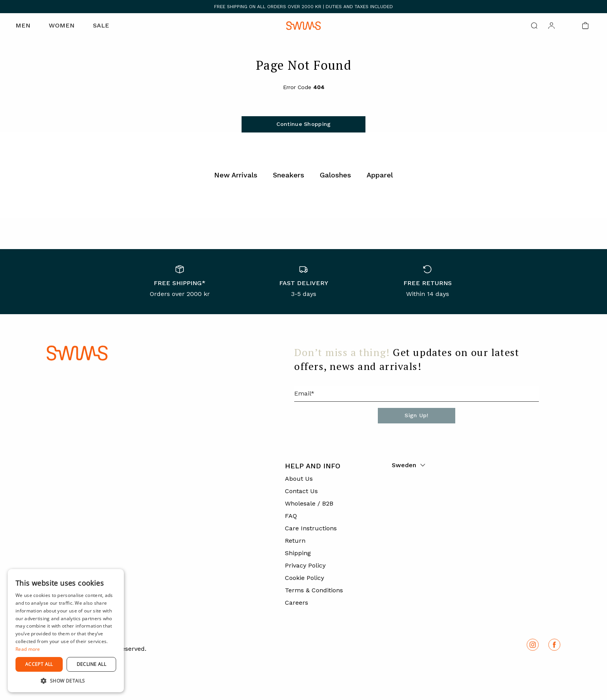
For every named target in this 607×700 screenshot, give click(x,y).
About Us (299, 479)
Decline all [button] (91, 664)
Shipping (298, 553)
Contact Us (301, 491)
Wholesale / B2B (309, 503)
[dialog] (66, 631)
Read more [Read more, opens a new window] (28, 649)
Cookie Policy (304, 578)
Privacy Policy (305, 565)
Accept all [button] (39, 664)
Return (295, 541)
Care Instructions (311, 528)
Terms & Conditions (314, 590)
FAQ (291, 516)
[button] (66, 681)
